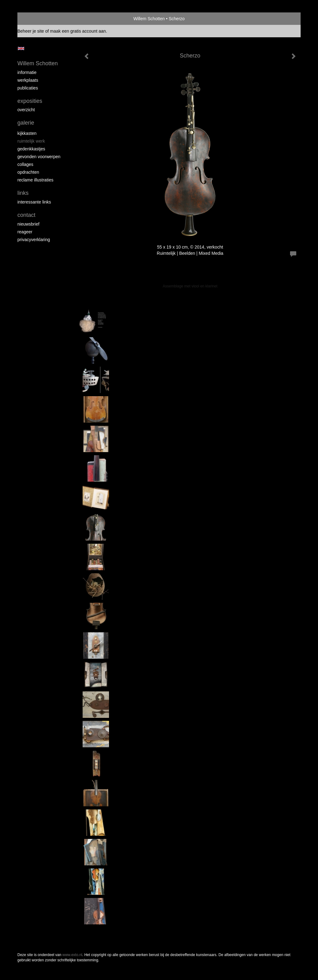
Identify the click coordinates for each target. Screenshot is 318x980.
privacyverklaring (34, 240)
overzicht (26, 110)
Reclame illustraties (35, 180)
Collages (25, 164)
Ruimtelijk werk (31, 141)
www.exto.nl (72, 955)
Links (23, 193)
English (21, 48)
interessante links (34, 202)
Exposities (30, 101)
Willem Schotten (149, 19)
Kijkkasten (27, 133)
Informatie (27, 72)
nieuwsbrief (28, 224)
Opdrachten (28, 172)
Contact (26, 215)
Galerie (26, 123)
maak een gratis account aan (78, 31)
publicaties (28, 88)
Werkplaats (28, 80)
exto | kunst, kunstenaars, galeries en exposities (35, 19)
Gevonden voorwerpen (39, 157)
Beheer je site (31, 31)
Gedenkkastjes (31, 149)
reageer (25, 232)
